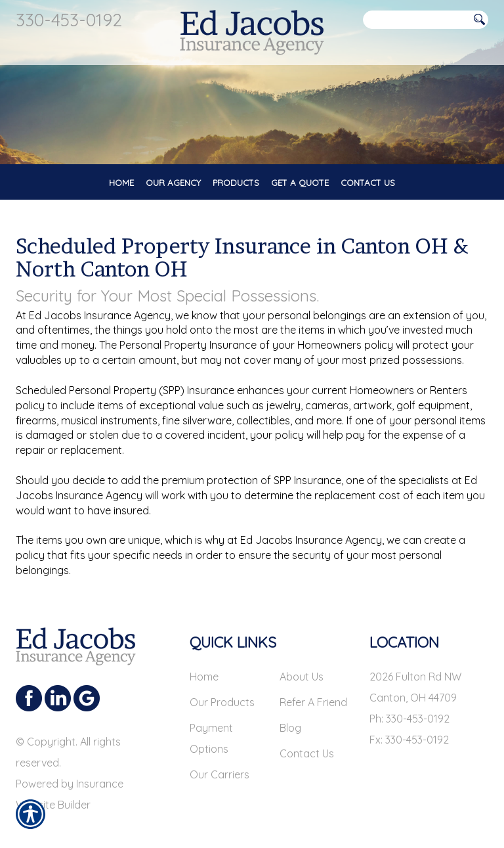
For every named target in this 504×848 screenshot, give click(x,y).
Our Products (222, 702)
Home (204, 677)
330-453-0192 (69, 20)
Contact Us (307, 753)
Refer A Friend (313, 702)
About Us (302, 677)
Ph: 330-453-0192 (409, 719)
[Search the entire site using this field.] (416, 20)
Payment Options (211, 738)
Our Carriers (220, 774)
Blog (290, 728)
